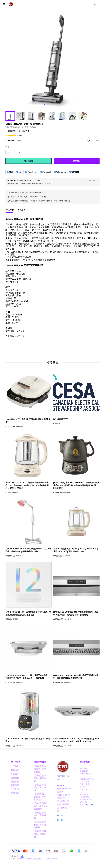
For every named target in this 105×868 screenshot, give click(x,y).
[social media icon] (58, 837)
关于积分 (15, 810)
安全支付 (15, 799)
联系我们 (15, 791)
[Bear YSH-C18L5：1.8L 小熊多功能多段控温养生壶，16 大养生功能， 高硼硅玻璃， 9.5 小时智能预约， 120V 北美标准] (29, 497)
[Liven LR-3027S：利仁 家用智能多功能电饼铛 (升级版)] (29, 433)
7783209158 (89, 826)
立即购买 (77, 161)
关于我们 (15, 787)
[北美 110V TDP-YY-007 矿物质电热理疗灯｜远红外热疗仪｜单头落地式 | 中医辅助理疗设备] (29, 562)
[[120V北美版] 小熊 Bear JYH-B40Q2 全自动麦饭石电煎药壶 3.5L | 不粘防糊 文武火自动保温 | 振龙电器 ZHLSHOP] (76, 497)
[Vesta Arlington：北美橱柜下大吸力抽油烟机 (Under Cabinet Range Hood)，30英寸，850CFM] (76, 752)
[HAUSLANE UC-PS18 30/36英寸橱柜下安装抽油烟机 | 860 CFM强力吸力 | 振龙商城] (76, 689)
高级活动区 (40, 783)
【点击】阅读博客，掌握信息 (40, 855)
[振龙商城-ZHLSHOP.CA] (11, 4)
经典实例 (15, 814)
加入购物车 (29, 161)
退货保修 (15, 802)
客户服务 (16, 783)
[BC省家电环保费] (76, 431)
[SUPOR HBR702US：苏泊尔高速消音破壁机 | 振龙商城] (29, 752)
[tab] (10, 210)
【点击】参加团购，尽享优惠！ (40, 799)
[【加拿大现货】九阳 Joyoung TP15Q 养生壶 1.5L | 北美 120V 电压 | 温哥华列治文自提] (76, 562)
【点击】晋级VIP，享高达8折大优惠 (40, 827)
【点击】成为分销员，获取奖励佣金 (40, 818)
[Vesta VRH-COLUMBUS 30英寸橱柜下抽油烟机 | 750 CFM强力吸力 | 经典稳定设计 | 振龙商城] (29, 689)
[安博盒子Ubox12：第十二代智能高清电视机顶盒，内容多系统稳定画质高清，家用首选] (29, 625)
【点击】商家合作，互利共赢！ (40, 836)
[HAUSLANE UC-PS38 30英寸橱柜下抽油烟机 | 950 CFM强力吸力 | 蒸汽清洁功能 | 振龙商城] (76, 625)
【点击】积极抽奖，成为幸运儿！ (40, 808)
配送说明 (15, 795)
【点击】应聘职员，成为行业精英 (40, 846)
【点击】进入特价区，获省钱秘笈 (40, 790)
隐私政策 (15, 806)
